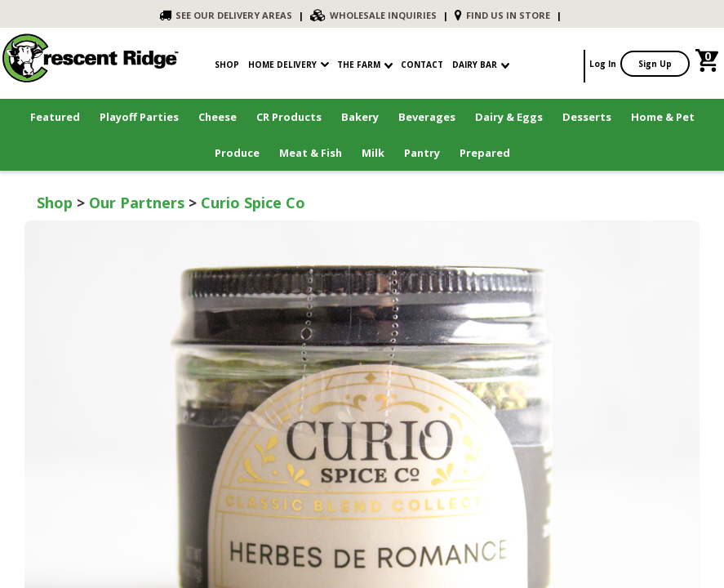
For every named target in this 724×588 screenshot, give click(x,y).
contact (422, 65)
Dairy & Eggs (509, 117)
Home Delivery (282, 65)
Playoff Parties (139, 117)
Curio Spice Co (253, 203)
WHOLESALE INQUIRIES (373, 15)
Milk (373, 153)
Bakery (360, 117)
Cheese (218, 117)
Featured (55, 117)
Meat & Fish (311, 153)
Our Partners (137, 203)
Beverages (427, 117)
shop (227, 65)
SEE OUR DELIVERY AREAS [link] (226, 15)
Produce (237, 153)
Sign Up (655, 64)
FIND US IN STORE (502, 15)
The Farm (365, 65)
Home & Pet (663, 117)
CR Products (289, 117)
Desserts (587, 117)
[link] (709, 64)
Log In (603, 64)
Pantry (422, 153)
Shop (55, 203)
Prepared (485, 153)
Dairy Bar (481, 65)
